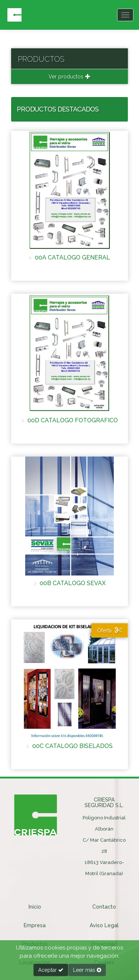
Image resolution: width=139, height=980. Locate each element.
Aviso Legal (104, 925)
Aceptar (51, 970)
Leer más (87, 970)
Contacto (104, 907)
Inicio (35, 907)
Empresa (35, 925)
